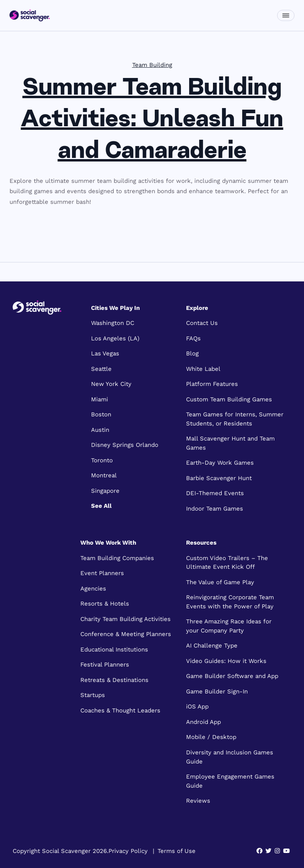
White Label (203, 369)
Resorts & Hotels (105, 604)
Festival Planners (105, 665)
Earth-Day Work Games (220, 463)
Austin (100, 430)
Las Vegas (105, 353)
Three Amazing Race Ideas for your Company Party (229, 626)
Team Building (152, 65)
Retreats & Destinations (114, 680)
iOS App (197, 707)
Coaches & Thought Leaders (120, 710)
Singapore (105, 491)
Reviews (198, 801)
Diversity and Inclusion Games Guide (230, 757)
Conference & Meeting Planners (126, 634)
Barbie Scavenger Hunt (219, 478)
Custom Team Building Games (229, 399)
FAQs (193, 338)
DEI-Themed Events (215, 493)
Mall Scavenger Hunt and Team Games (230, 443)
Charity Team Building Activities (125, 619)
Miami (100, 399)
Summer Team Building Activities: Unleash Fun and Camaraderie (152, 120)
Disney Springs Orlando (125, 445)
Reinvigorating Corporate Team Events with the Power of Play (230, 602)
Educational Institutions (114, 650)
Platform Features (212, 384)
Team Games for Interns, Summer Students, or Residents (235, 419)
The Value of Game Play (220, 582)
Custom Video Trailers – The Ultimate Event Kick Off (227, 563)
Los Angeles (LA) (115, 338)
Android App (203, 722)
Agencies (93, 589)
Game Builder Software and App (232, 676)
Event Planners (102, 573)
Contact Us (202, 323)
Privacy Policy (128, 851)
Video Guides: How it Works (226, 661)
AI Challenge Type (212, 646)
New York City (111, 384)
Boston (101, 414)
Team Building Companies (117, 558)
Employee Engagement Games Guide (230, 781)
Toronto (102, 460)
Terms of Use (177, 851)
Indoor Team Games (215, 509)
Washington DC (113, 323)
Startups (93, 695)
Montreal (104, 475)
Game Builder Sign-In (217, 691)
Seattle (101, 369)
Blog (192, 353)
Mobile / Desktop (211, 737)
